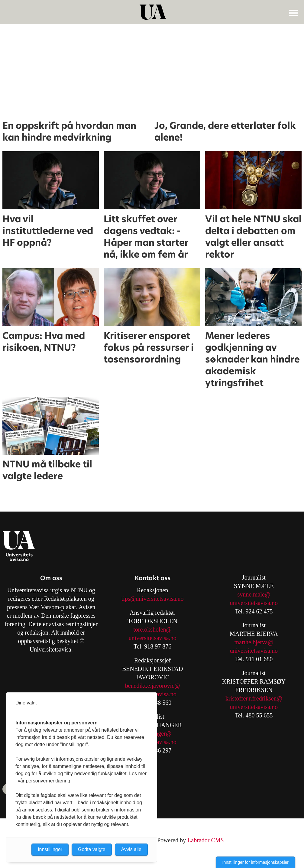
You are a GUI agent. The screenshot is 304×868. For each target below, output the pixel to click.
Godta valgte (92, 849)
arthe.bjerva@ (256, 642)
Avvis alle (131, 849)
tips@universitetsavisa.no (153, 599)
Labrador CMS (206, 840)
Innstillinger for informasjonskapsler (255, 862)
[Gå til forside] (153, 12)
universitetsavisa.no (152, 638)
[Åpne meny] (293, 13)
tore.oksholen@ (152, 629)
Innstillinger (50, 849)
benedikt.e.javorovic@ (153, 686)
